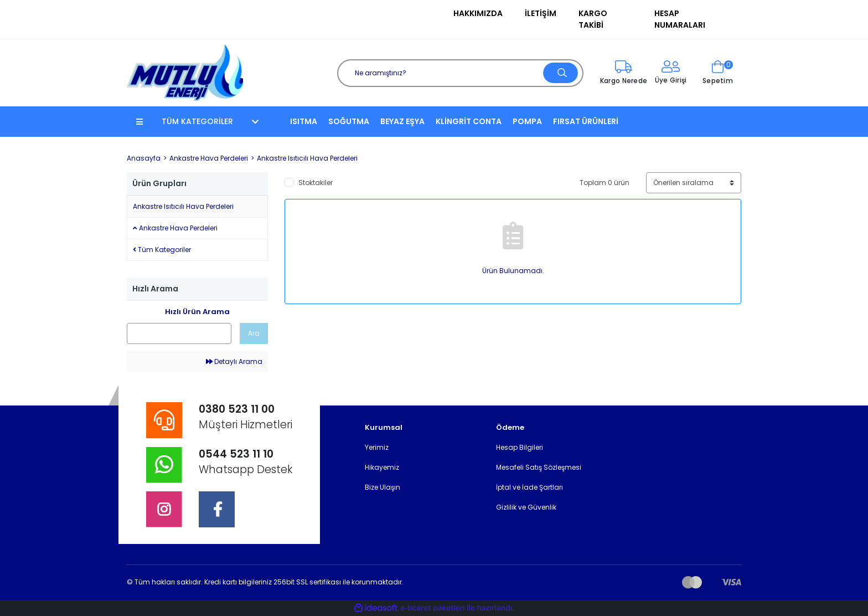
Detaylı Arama (234, 361)
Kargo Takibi (593, 19)
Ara (254, 333)
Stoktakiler (316, 183)
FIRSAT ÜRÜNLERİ (586, 121)
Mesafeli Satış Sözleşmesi (539, 467)
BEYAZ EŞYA (402, 121)
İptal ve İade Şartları (529, 487)
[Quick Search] (179, 333)
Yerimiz (377, 447)
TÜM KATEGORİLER (197, 121)
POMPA (527, 121)
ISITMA (304, 121)
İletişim (541, 13)
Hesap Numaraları (680, 19)
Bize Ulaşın (383, 487)
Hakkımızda (478, 13)
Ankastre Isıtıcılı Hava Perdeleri (307, 158)
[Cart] (718, 73)
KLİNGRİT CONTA (469, 121)
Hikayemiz (382, 467)
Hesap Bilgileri (520, 447)
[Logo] (185, 72)
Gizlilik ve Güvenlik (526, 507)
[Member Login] (671, 73)
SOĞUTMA (349, 121)
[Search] (460, 73)
